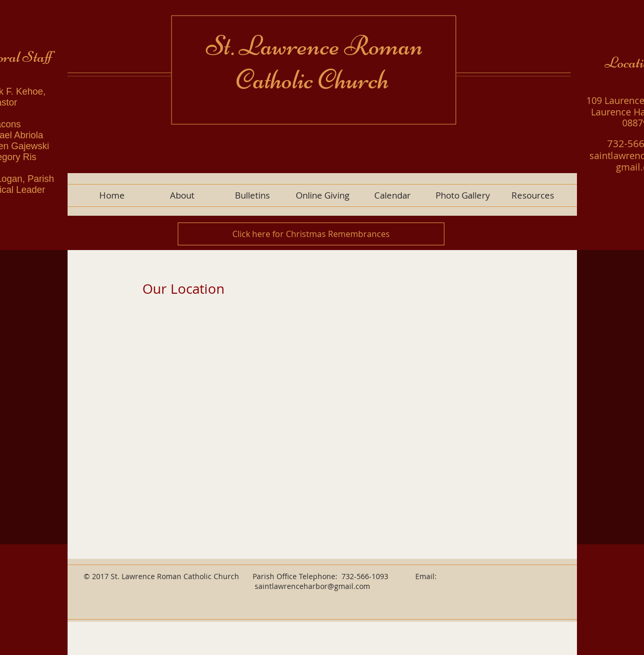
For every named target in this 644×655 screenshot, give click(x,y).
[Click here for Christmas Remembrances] (311, 234)
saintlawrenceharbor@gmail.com (312, 586)
